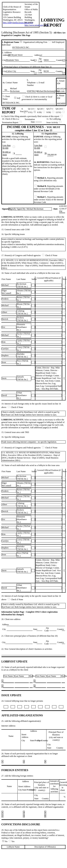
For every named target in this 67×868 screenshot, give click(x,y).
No (5, 841)
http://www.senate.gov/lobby (37, 25)
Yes (12, 841)
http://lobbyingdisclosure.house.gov (18, 23)
